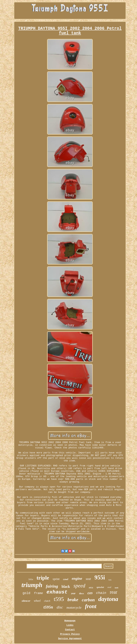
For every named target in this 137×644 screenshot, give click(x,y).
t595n (48, 607)
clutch (47, 601)
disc (60, 607)
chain (101, 593)
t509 (90, 593)
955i (100, 577)
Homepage (70, 621)
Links (70, 625)
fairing (52, 586)
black (66, 587)
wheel (37, 601)
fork (110, 580)
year (73, 593)
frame (38, 593)
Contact (70, 630)
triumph (32, 585)
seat (88, 579)
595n (31, 579)
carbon (88, 600)
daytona (108, 599)
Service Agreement (70, 639)
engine (77, 578)
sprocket (100, 587)
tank (116, 588)
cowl (66, 579)
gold (26, 593)
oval (109, 587)
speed (79, 586)
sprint (56, 579)
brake (73, 600)
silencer (26, 601)
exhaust (57, 592)
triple (43, 578)
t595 (59, 599)
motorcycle (74, 607)
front (91, 606)
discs (81, 593)
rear (113, 592)
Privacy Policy (70, 634)
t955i (91, 588)
